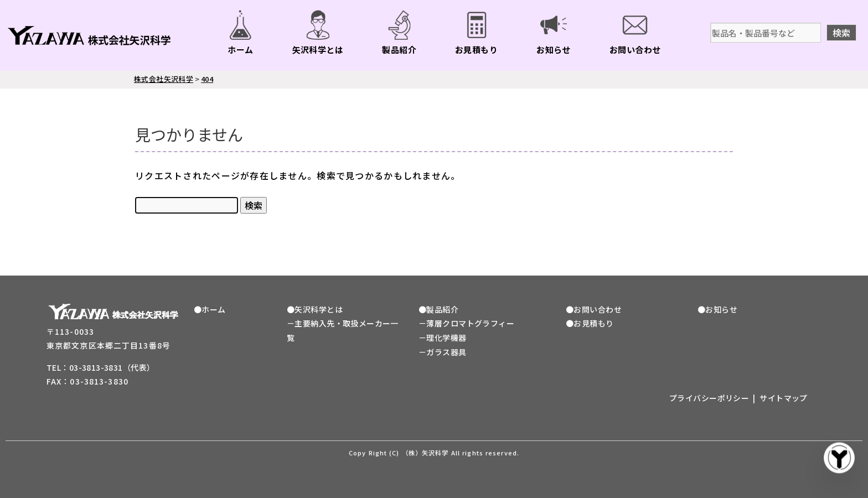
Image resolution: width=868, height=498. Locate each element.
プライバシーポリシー (709, 398)
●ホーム (210, 309)
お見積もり (476, 50)
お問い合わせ (635, 50)
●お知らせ (717, 309)
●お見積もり (590, 323)
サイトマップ (784, 398)
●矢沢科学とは (315, 309)
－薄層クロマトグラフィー (466, 323)
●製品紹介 (438, 309)
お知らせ (554, 50)
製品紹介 (399, 50)
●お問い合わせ (594, 309)
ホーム (240, 50)
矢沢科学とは (318, 50)
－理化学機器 (443, 338)
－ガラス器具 (443, 352)
